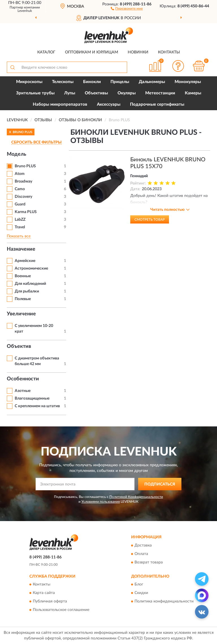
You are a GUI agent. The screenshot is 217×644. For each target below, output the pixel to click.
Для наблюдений (30, 284)
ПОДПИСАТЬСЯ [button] (160, 484)
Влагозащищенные (32, 398)
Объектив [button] (19, 346)
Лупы (70, 93)
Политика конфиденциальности (164, 601)
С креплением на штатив (37, 406)
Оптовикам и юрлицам (92, 52)
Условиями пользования (101, 502)
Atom (20, 174)
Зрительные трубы (35, 93)
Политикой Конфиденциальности (136, 497)
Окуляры (127, 93)
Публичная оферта (50, 601)
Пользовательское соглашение (61, 610)
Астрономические (31, 268)
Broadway (23, 181)
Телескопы (63, 82)
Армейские (25, 261)
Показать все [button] (19, 236)
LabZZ (20, 220)
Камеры (193, 93)
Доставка (143, 545)
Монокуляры (188, 82)
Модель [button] (17, 154)
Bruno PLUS (25, 166)
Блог (139, 584)
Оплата (141, 554)
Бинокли (92, 82)
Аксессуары (109, 104)
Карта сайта (44, 593)
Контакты (169, 52)
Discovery (23, 197)
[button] (127, 8)
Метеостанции (160, 93)
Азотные (23, 391)
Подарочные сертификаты (157, 104)
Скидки (141, 593)
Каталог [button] (46, 52)
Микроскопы (29, 82)
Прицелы (120, 82)
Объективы (96, 93)
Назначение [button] (21, 249)
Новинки (138, 52)
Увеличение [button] (21, 314)
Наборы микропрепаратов (60, 104)
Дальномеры (152, 82)
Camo (20, 189)
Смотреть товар (150, 220)
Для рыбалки (27, 291)
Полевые (23, 299)
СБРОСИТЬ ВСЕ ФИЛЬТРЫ (36, 142)
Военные (23, 276)
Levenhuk (25, 11)
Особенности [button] (23, 379)
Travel (20, 227)
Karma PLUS (26, 212)
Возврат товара (149, 562)
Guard (20, 204)
